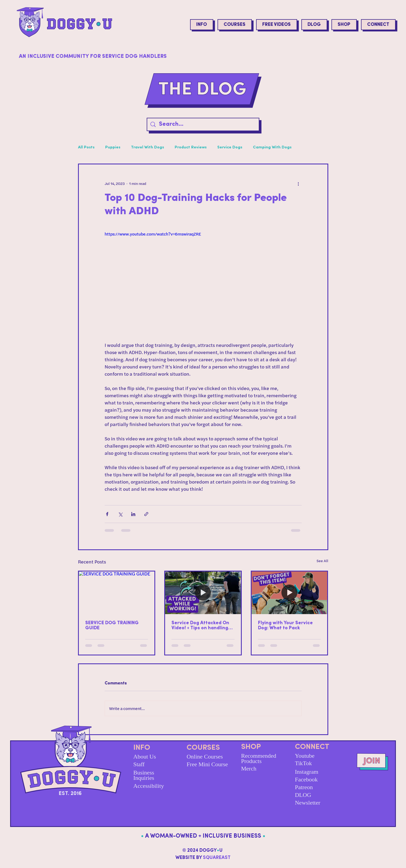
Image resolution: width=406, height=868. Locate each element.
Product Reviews (191, 147)
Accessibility (149, 786)
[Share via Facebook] (107, 514)
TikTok (304, 763)
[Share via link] (146, 514)
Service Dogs (230, 147)
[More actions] (298, 184)
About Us (145, 757)
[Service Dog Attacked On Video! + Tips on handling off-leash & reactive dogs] (203, 593)
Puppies (113, 147)
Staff (139, 764)
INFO (142, 748)
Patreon (304, 787)
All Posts (86, 147)
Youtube (305, 756)
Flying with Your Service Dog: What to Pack (285, 626)
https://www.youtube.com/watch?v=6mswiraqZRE (153, 234)
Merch (249, 768)
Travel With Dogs (147, 147)
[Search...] (203, 125)
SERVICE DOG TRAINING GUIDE (112, 626)
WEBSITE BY (203, 858)
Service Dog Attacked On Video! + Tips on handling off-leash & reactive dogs (201, 626)
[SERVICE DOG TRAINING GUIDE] (117, 593)
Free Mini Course (207, 764)
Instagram (307, 772)
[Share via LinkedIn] (133, 514)
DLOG (303, 795)
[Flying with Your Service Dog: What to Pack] (290, 593)
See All (322, 561)
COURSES (203, 748)
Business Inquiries (144, 775)
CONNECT (312, 747)
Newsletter (308, 803)
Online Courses (205, 757)
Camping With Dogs (272, 147)
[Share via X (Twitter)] (120, 514)
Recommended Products (259, 758)
